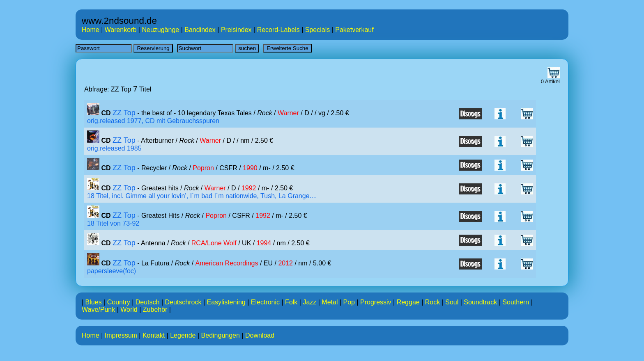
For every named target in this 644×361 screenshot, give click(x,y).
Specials (317, 30)
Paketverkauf (354, 30)
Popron (203, 168)
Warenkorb (121, 30)
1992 (249, 188)
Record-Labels (278, 30)
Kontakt (154, 335)
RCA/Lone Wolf (214, 243)
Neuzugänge (160, 30)
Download (260, 335)
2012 (285, 263)
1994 (264, 243)
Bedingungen (221, 335)
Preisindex (236, 30)
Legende (183, 335)
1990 (250, 168)
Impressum (121, 335)
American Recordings (227, 263)
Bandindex (200, 30)
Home (91, 30)
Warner (288, 113)
